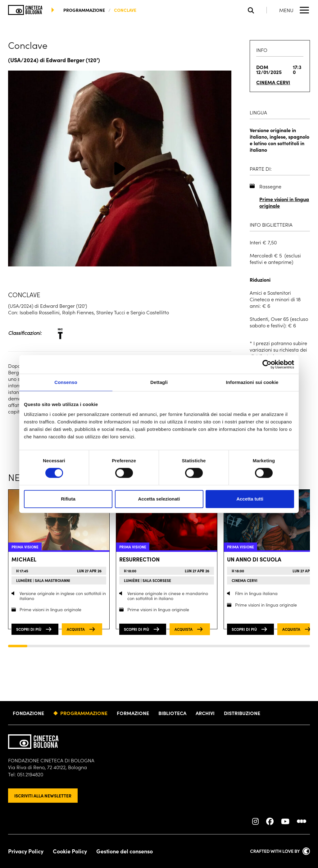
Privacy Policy (26, 851)
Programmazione (84, 713)
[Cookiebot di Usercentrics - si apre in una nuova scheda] (267, 364)
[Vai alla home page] (25, 10)
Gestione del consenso (125, 851)
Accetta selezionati (159, 499)
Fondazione (28, 713)
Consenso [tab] (66, 382)
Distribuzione (242, 713)
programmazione (84, 10)
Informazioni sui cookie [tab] (252, 382)
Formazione (133, 713)
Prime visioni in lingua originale (284, 202)
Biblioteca (172, 713)
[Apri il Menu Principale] (295, 10)
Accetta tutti (250, 499)
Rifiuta (68, 499)
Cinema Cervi (273, 82)
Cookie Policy (70, 851)
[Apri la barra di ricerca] (257, 10)
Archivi (205, 713)
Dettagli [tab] (159, 382)
